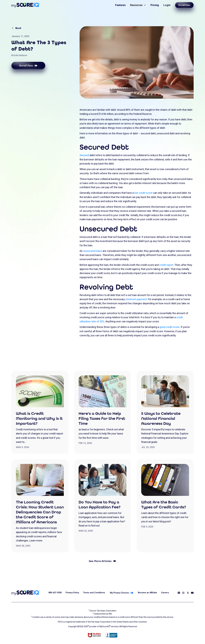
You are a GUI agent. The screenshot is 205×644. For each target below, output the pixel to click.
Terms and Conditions (94, 593)
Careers (165, 593)
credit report (166, 265)
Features (120, 5)
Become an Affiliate (147, 593)
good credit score (170, 327)
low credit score (143, 193)
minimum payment (136, 299)
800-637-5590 (55, 593)
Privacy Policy (72, 593)
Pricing (155, 5)
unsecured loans (93, 251)
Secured (84, 155)
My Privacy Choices (122, 593)
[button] (138, 5)
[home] (26, 5)
